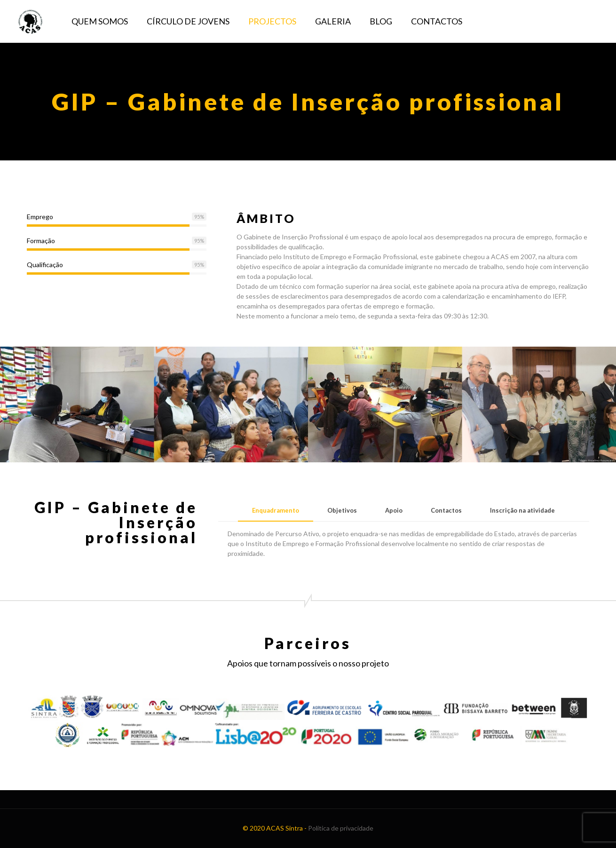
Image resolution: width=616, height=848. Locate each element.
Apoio (394, 510)
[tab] (276, 511)
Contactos (446, 510)
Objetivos (342, 510)
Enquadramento (276, 510)
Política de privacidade (341, 828)
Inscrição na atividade (522, 510)
